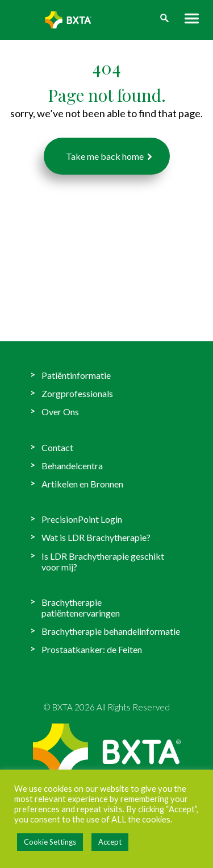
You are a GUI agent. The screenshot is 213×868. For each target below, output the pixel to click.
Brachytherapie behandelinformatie (111, 631)
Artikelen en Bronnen (82, 484)
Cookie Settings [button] (50, 842)
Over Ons (60, 412)
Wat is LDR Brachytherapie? (96, 537)
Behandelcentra (72, 466)
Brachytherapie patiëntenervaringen (81, 607)
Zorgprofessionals (77, 393)
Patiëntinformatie (76, 375)
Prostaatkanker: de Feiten (92, 649)
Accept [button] (110, 842)
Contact (57, 447)
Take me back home (105, 156)
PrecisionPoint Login (82, 519)
